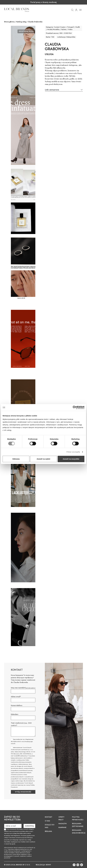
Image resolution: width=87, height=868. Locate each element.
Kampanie (62, 827)
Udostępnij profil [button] (26, 31)
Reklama (48, 831)
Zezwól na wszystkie (71, 459)
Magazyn (63, 824)
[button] (72, 10)
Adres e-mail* (16, 697)
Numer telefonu (17, 705)
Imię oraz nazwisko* (18, 688)
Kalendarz (15, 714)
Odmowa (16, 459)
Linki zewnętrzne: (52, 90)
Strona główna (9, 22)
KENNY (48, 865)
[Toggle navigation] (80, 10)
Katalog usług (21, 22)
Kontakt (49, 817)
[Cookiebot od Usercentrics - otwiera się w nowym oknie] (74, 407)
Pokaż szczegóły (73, 452)
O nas (47, 821)
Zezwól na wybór (43, 459)
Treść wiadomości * (21, 724)
